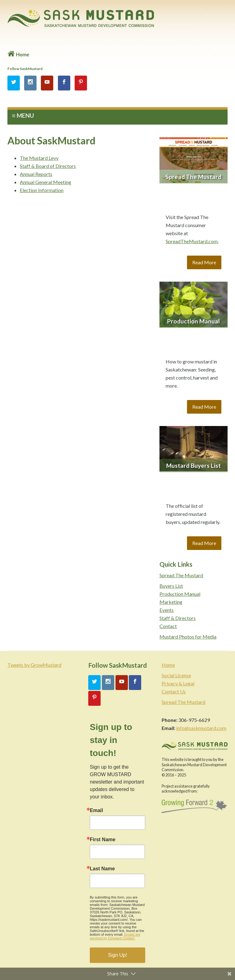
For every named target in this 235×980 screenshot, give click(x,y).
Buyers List (171, 586)
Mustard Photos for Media (188, 637)
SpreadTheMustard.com (192, 241)
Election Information (42, 190)
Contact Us (174, 691)
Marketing (171, 602)
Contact (168, 626)
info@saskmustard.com (201, 728)
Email (96, 811)
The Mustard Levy (39, 158)
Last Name (102, 869)
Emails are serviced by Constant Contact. (115, 936)
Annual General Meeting (46, 182)
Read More (204, 262)
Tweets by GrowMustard (34, 665)
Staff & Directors (178, 618)
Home (168, 665)
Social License (176, 675)
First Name (103, 840)
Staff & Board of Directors (48, 166)
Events (167, 610)
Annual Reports (36, 174)
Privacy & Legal (178, 683)
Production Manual (180, 594)
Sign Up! (117, 955)
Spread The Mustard (181, 575)
